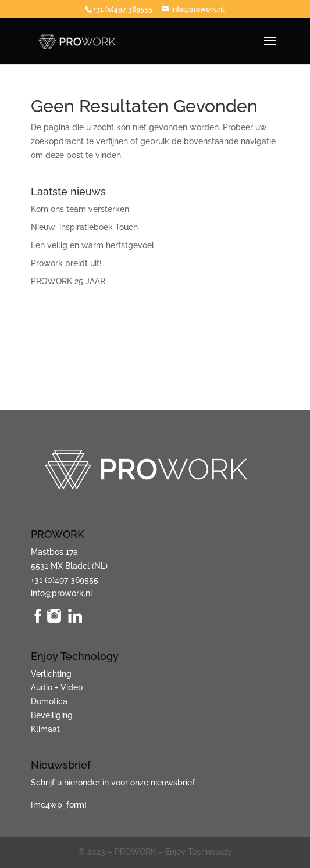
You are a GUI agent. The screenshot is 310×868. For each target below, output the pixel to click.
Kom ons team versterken (80, 209)
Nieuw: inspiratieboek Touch (84, 227)
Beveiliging (52, 715)
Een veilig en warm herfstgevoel (92, 245)
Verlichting (51, 674)
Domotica (49, 701)
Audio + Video (57, 687)
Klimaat (45, 729)
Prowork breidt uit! (66, 263)
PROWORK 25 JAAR (68, 281)
